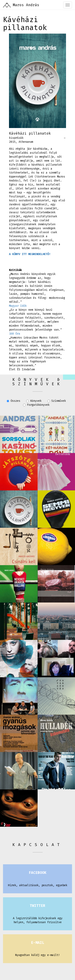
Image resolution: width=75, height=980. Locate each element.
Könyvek (34, 401)
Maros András (26, 5)
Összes (13, 401)
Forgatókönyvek (36, 405)
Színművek (57, 401)
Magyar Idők (18, 306)
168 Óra (15, 334)
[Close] (65, 138)
